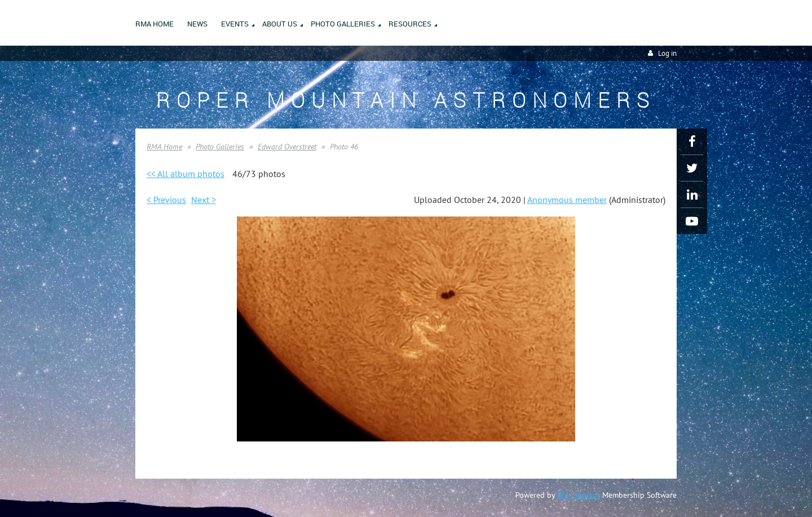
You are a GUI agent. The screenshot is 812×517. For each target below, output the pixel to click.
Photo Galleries (220, 147)
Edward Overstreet (287, 147)
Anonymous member (567, 200)
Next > (204, 200)
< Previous (166, 200)
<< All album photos (186, 174)
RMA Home (164, 147)
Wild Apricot (579, 495)
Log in (667, 53)
